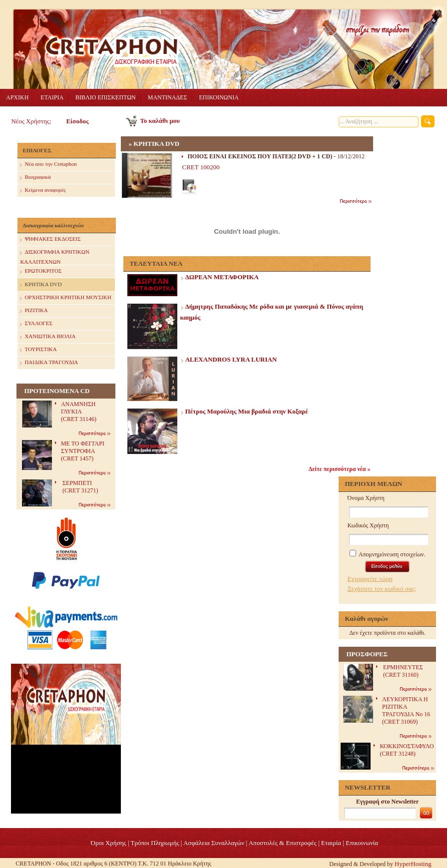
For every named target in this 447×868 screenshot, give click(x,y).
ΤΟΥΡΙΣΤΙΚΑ (38, 350)
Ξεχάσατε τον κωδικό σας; (382, 589)
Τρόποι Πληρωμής (155, 843)
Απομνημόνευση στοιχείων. (388, 554)
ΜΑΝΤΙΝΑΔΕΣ (168, 97)
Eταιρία (331, 843)
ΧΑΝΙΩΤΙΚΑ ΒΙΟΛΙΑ (48, 337)
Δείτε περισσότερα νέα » (340, 469)
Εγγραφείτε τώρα (370, 579)
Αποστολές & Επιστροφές (283, 843)
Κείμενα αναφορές (43, 191)
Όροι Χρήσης (109, 843)
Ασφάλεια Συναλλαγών (214, 843)
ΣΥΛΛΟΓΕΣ (36, 324)
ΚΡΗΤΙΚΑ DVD (41, 285)
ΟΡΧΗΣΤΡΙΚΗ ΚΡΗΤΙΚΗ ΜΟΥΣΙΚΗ (66, 298)
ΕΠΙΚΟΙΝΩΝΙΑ (219, 97)
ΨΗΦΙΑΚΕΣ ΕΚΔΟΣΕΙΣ (50, 239)
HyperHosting (413, 864)
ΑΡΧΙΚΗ (17, 97)
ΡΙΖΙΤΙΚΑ (34, 311)
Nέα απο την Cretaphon (48, 165)
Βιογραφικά (35, 178)
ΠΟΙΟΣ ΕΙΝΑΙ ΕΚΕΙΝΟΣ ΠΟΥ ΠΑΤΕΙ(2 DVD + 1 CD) (260, 156)
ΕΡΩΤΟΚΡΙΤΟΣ (41, 271)
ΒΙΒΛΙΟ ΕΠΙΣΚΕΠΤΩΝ (106, 97)
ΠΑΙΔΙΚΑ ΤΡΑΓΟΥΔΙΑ (49, 363)
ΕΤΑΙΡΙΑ (52, 97)
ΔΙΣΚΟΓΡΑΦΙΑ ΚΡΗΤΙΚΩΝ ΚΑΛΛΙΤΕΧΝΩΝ (54, 255)
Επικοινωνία (362, 843)
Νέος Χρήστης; (31, 121)
